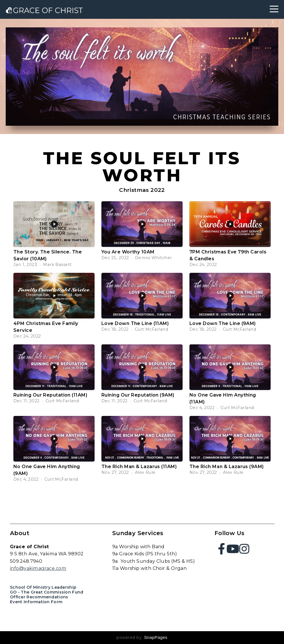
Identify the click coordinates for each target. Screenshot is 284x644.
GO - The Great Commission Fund (47, 592)
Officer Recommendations (39, 597)
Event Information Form (36, 602)
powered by (142, 637)
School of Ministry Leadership (43, 587)
